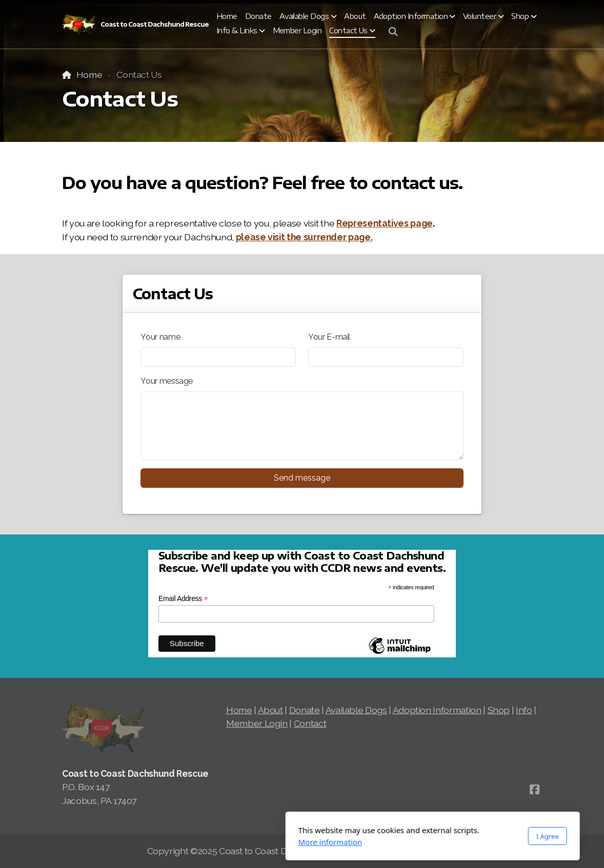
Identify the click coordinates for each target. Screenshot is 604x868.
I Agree (417, 836)
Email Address (183, 599)
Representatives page (385, 223)
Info (524, 710)
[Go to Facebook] (534, 790)
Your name (160, 337)
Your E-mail (329, 337)
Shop (499, 710)
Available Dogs (356, 710)
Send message (302, 478)
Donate (305, 710)
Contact (310, 723)
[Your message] (302, 426)
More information (200, 842)
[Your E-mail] (386, 357)
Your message (167, 381)
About (270, 710)
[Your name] (218, 357)
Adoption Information (437, 710)
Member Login (257, 723)
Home (89, 75)
